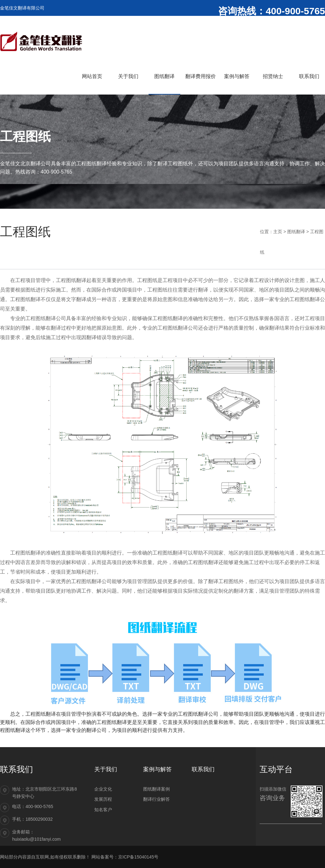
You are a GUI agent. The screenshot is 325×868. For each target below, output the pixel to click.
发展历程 (103, 799)
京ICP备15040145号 (138, 857)
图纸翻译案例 (156, 789)
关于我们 (106, 769)
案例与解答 (157, 769)
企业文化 (103, 789)
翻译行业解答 (156, 799)
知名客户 (103, 810)
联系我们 (203, 769)
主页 (278, 232)
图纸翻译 (296, 232)
